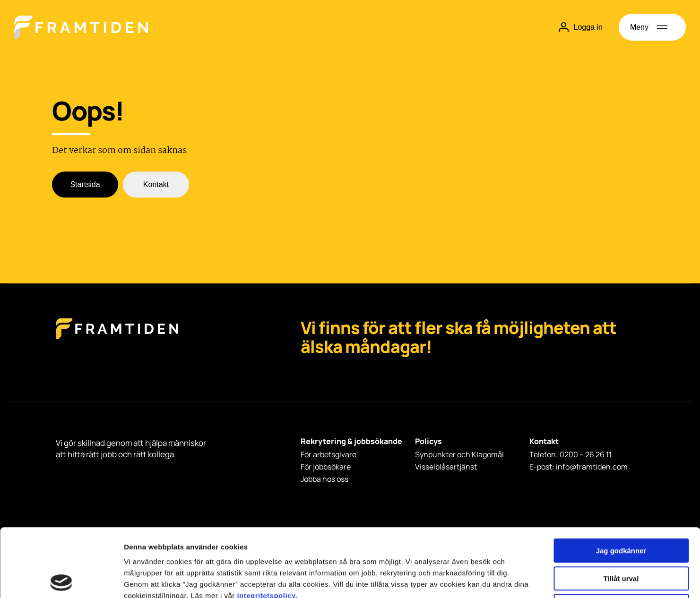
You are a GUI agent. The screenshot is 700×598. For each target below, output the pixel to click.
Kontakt (156, 185)
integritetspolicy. (267, 527)
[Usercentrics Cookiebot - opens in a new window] (61, 580)
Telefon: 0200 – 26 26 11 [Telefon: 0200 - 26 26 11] (570, 454)
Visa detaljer (514, 579)
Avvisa (621, 538)
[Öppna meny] (652, 27)
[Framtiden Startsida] (117, 338)
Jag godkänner (621, 483)
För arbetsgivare (328, 454)
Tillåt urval (621, 510)
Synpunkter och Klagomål (459, 454)
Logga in (580, 27)
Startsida (85, 185)
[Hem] (81, 27)
